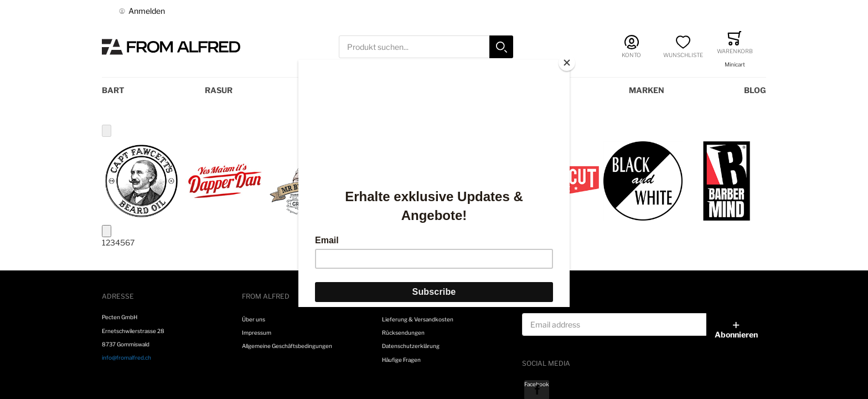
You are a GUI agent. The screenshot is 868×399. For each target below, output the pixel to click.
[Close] (567, 63)
